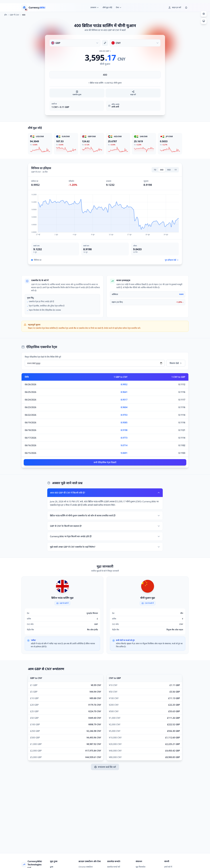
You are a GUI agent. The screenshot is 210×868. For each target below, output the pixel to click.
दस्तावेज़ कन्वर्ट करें (114, 867)
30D (162, 170)
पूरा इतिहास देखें (172, 260)
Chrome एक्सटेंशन (86, 867)
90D (169, 170)
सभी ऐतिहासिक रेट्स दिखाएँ (105, 462)
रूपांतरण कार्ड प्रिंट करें (105, 767)
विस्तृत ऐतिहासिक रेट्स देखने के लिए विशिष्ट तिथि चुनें (43, 357)
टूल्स (52, 867)
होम (6, 15)
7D (155, 170)
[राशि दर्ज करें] (105, 75)
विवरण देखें (176, 363)
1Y (176, 170)
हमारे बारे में (168, 867)
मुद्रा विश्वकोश (140, 867)
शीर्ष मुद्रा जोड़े (107, 7)
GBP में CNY (15, 15)
